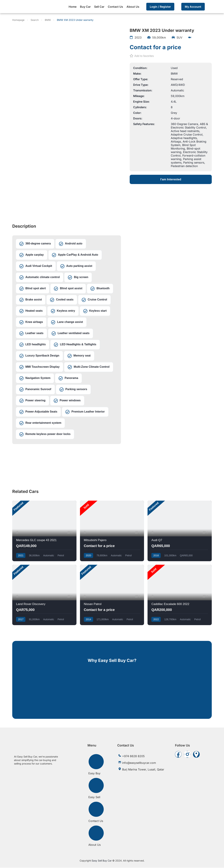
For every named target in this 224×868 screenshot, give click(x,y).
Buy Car (85, 7)
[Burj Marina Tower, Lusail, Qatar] (67, 461)
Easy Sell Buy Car (102, 861)
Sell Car (99, 7)
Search (35, 20)
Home (73, 7)
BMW (48, 20)
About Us (133, 7)
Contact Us (115, 7)
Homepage (19, 20)
